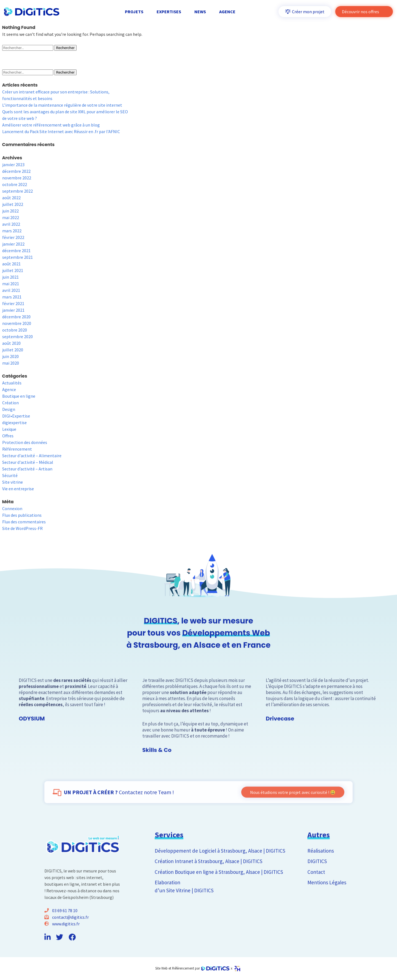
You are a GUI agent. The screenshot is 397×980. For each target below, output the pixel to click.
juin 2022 (10, 211)
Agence (9, 389)
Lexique (9, 429)
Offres (8, 436)
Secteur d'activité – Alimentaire (32, 456)
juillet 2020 (13, 350)
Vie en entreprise (18, 489)
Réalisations (321, 868)
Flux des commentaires (24, 522)
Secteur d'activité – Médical (28, 462)
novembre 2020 (17, 323)
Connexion (12, 508)
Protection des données (25, 442)
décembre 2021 (16, 251)
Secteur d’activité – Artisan (27, 469)
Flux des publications (22, 515)
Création (10, 403)
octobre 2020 (15, 330)
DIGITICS (317, 878)
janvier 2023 (13, 165)
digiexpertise (14, 422)
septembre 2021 (18, 257)
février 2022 (13, 237)
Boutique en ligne (19, 396)
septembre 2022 (18, 191)
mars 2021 (12, 297)
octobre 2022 (15, 184)
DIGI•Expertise (16, 416)
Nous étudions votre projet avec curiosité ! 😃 (293, 809)
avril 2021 (11, 290)
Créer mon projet (305, 12)
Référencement (17, 449)
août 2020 (11, 343)
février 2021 (13, 303)
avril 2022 (11, 224)
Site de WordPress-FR (22, 528)
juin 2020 (10, 356)
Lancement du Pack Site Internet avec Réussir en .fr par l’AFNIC (61, 131)
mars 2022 (12, 231)
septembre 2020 (18, 336)
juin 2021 (10, 277)
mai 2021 (11, 284)
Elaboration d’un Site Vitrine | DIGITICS (184, 904)
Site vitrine (13, 482)
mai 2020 (11, 363)
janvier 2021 (13, 310)
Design (9, 409)
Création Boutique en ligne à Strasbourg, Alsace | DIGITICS (219, 889)
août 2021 (11, 264)
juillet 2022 (13, 204)
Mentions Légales (327, 900)
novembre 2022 (17, 178)
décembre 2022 (16, 171)
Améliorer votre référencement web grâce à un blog (51, 125)
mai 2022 (11, 217)
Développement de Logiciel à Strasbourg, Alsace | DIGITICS (220, 868)
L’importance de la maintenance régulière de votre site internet (62, 105)
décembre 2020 (16, 317)
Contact (316, 889)
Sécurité (10, 475)
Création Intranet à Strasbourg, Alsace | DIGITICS (209, 878)
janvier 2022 (13, 244)
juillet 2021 (13, 270)
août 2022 (11, 198)
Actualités (12, 383)
